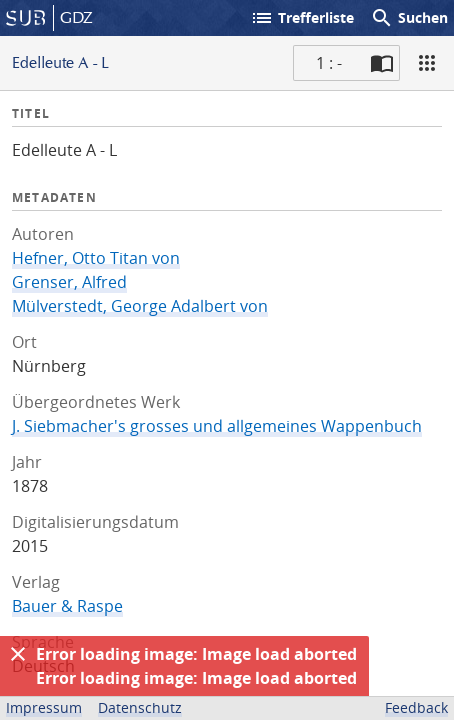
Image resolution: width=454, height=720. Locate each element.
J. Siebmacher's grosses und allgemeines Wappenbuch (217, 426)
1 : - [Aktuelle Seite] (329, 63)
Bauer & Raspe (67, 606)
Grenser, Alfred (69, 282)
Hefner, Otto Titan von (96, 258)
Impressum (44, 707)
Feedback (416, 707)
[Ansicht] (427, 63)
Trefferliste (302, 18)
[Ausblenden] (18, 654)
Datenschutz (140, 707)
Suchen (409, 18)
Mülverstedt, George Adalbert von (140, 306)
